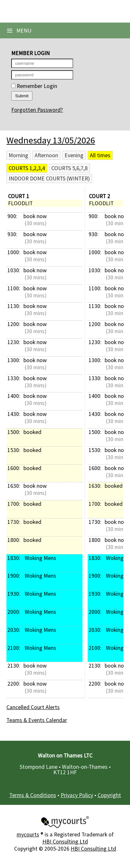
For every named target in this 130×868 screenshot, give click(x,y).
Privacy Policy (77, 795)
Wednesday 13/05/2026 (51, 140)
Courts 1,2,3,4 (27, 168)
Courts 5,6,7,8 (69, 168)
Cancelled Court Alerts (33, 707)
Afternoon (46, 155)
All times (100, 155)
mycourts (28, 834)
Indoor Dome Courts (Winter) (49, 178)
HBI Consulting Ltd (65, 842)
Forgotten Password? (37, 110)
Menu (19, 31)
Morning (18, 155)
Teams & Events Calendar (37, 720)
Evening (74, 155)
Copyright (109, 795)
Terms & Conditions (33, 795)
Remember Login (34, 86)
